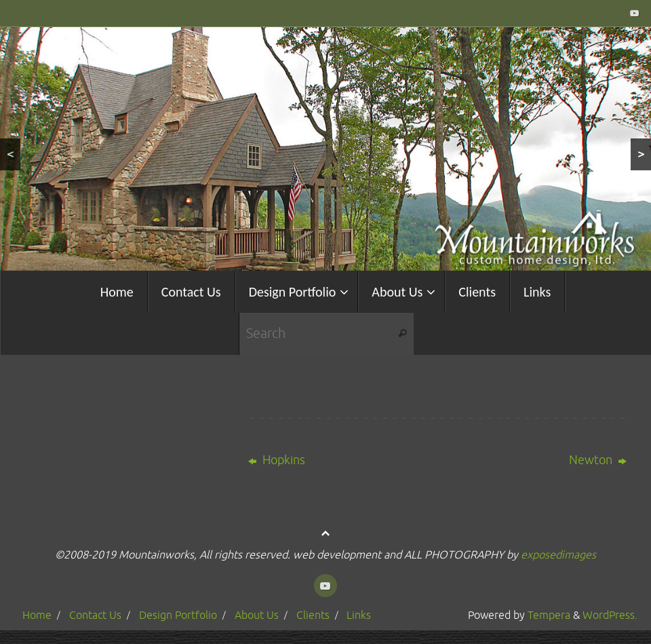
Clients (313, 615)
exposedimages (558, 555)
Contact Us (95, 615)
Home (37, 615)
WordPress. (610, 615)
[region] (325, 149)
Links (359, 615)
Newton (598, 460)
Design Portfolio (178, 615)
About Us (257, 615)
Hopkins (277, 460)
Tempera (549, 615)
